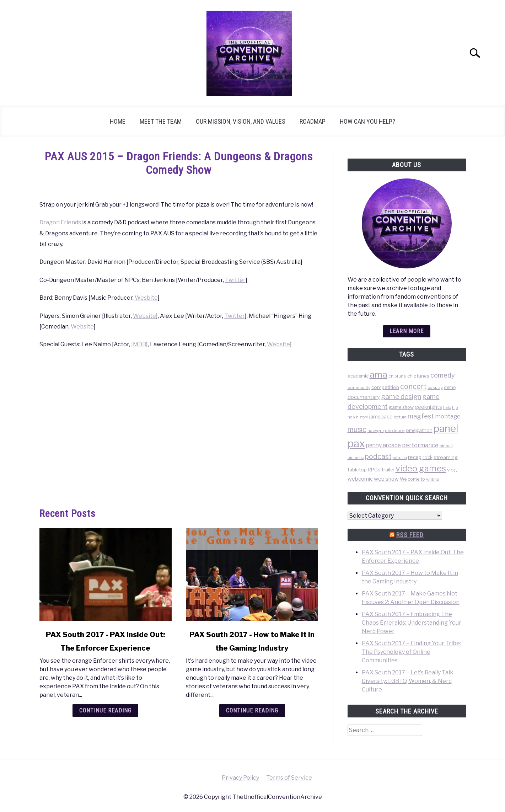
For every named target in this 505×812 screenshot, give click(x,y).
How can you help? (367, 121)
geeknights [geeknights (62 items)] (428, 407)
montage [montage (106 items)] (448, 416)
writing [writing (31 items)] (433, 479)
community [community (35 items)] (359, 388)
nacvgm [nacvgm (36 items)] (376, 431)
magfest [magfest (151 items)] (421, 416)
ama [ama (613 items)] (378, 374)
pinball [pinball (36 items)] (446, 446)
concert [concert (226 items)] (413, 386)
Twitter (235, 280)
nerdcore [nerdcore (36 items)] (395, 431)
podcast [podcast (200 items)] (378, 456)
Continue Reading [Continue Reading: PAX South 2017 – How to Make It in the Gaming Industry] (252, 710)
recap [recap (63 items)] (415, 457)
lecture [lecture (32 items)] (400, 417)
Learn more (407, 331)
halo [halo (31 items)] (447, 407)
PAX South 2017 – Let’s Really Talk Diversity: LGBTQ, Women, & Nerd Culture (408, 681)
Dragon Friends (60, 222)
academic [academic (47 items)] (358, 376)
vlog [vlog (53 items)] (452, 470)
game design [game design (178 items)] (401, 397)
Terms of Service (289, 778)
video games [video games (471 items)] (421, 468)
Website (144, 316)
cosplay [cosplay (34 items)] (435, 388)
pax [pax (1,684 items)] (356, 444)
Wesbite (146, 298)
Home (118, 121)
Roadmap (313, 121)
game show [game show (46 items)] (401, 407)
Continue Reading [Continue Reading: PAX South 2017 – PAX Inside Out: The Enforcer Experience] (105, 710)
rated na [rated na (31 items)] (400, 458)
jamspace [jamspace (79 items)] (381, 416)
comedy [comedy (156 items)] (443, 375)
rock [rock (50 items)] (428, 457)
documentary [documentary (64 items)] (364, 397)
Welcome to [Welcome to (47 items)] (412, 479)
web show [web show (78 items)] (386, 479)
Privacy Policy (240, 778)
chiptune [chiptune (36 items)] (397, 376)
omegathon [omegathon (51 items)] (419, 430)
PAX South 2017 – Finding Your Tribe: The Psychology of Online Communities (411, 652)
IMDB (139, 344)
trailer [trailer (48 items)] (388, 470)
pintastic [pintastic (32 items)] (356, 458)
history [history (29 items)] (362, 417)
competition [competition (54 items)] (385, 387)
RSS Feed (410, 535)
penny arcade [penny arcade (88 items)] (383, 445)
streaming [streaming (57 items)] (446, 457)
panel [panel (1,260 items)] (446, 428)
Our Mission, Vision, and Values (241, 121)
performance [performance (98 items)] (420, 445)
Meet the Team (161, 121)
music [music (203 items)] (357, 429)
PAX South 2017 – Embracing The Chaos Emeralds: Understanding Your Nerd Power (412, 623)
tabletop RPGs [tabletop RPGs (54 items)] (364, 470)
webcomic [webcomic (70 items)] (360, 479)
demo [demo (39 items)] (450, 387)
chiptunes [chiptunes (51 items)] (418, 376)
